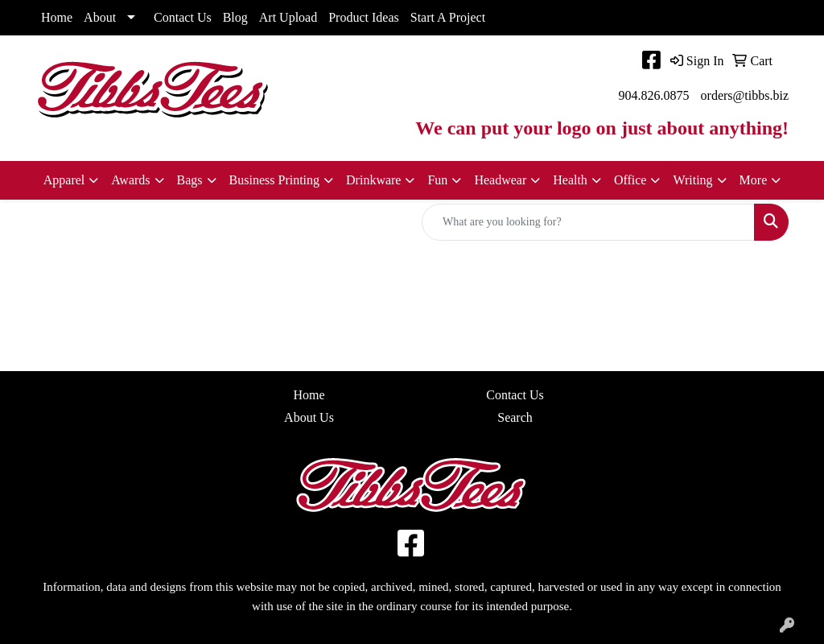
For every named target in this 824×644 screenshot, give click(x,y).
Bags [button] (190, 180)
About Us (309, 417)
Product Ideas (364, 17)
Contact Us (183, 17)
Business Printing (274, 180)
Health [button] (570, 180)
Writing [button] (692, 180)
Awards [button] (130, 180)
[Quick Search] (588, 222)
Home (57, 17)
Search (515, 417)
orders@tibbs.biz (745, 95)
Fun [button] (437, 180)
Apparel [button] (64, 180)
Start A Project (448, 17)
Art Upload (288, 17)
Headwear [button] (500, 180)
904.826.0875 (654, 95)
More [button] (754, 180)
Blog (235, 17)
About (100, 17)
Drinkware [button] (373, 180)
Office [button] (630, 180)
